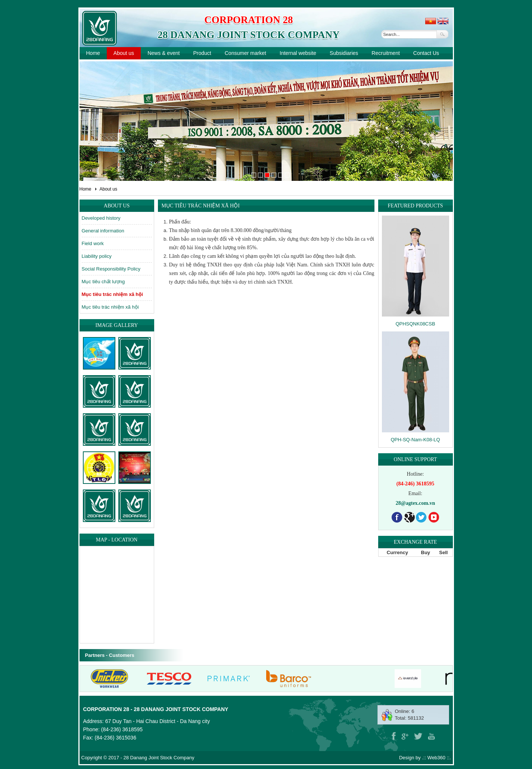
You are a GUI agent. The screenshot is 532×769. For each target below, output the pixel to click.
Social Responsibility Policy (111, 269)
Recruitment (385, 53)
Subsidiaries (344, 53)
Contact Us (426, 53)
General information (103, 231)
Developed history (101, 218)
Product (202, 53)
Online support (415, 459)
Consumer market (245, 53)
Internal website (298, 53)
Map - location (117, 540)
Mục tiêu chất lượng (103, 282)
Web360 (436, 758)
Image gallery (117, 325)
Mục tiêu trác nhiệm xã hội (112, 294)
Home (93, 53)
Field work (93, 243)
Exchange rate (416, 542)
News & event (164, 53)
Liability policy (97, 256)
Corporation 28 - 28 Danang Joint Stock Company (156, 709)
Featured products (415, 206)
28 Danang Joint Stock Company (249, 35)
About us (124, 53)
